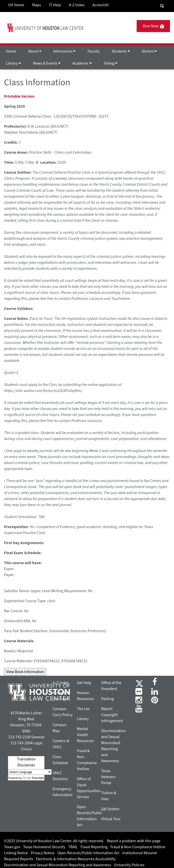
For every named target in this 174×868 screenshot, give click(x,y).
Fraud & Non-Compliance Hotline (138, 847)
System (110, 809)
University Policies (129, 865)
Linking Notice (16, 853)
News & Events (47, 63)
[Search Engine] (162, 6)
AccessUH (101, 5)
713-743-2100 (19, 737)
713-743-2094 (21, 743)
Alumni (149, 51)
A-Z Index (77, 5)
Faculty (94, 51)
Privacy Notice (43, 853)
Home (11, 51)
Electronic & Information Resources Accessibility (76, 859)
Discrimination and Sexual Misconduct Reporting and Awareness (58, 865)
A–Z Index (61, 683)
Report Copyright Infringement (112, 715)
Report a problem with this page (134, 841)
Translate (33, 778)
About (35, 51)
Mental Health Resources (85, 735)
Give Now (153, 26)
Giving (111, 63)
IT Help (55, 5)
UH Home (16, 5)
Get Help (84, 683)
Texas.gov (12, 847)
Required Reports (19, 859)
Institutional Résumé (139, 853)
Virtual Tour (111, 819)
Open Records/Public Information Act (89, 853)
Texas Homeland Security (44, 847)
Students (121, 51)
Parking (107, 699)
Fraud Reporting (94, 847)
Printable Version (19, 96)
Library (13, 63)
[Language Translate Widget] (30, 772)
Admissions (64, 51)
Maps (36, 5)
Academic (82, 63)
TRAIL (73, 847)
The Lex (83, 709)
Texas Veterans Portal (108, 777)
